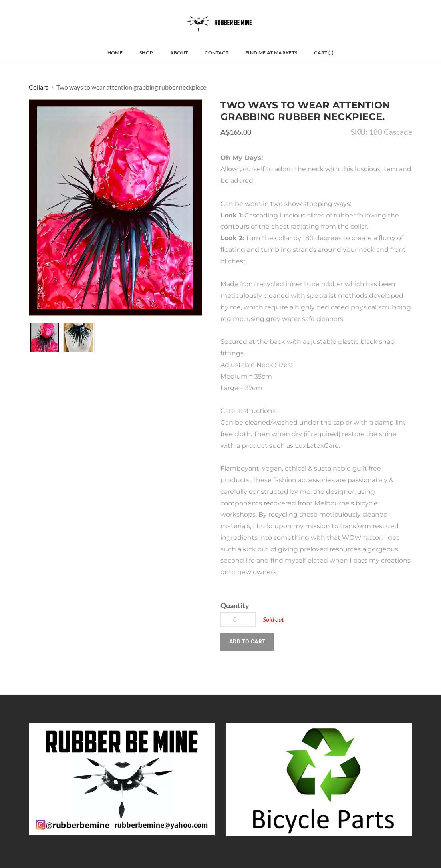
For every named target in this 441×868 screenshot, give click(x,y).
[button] (247, 642)
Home (115, 53)
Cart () (324, 53)
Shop (146, 53)
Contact (217, 53)
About (179, 53)
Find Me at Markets (271, 53)
